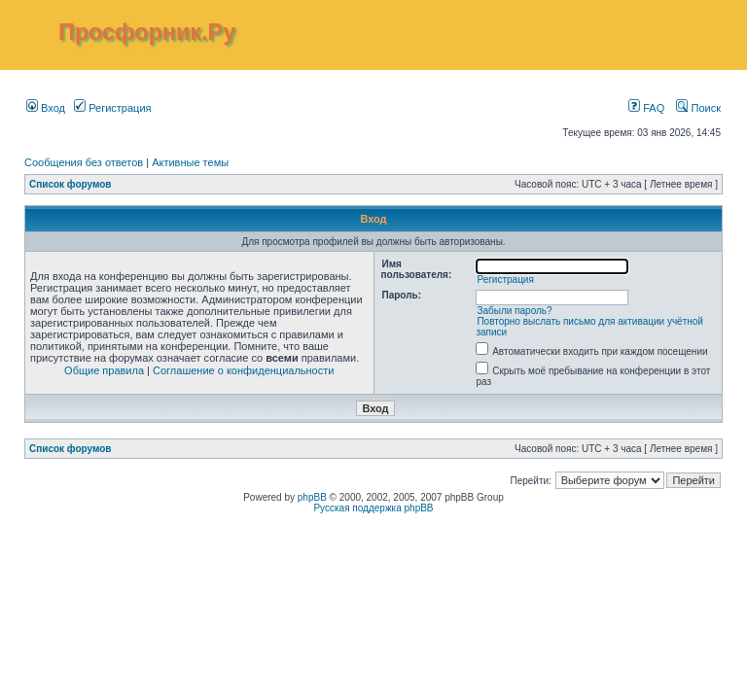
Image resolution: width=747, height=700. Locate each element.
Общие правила (104, 370)
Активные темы (190, 162)
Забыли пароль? (514, 311)
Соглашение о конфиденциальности (243, 370)
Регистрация (112, 108)
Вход (46, 108)
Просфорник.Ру (147, 32)
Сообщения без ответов (84, 162)
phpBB (312, 497)
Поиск (698, 108)
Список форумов (71, 184)
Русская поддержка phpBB (373, 508)
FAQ (646, 108)
